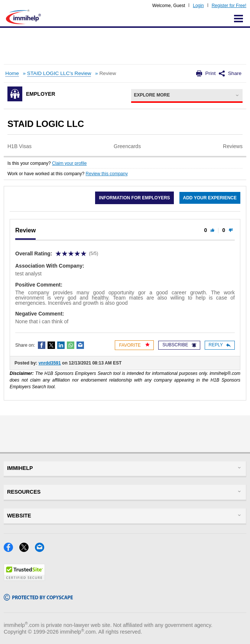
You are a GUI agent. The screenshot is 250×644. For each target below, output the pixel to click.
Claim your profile (69, 163)
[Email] (42, 550)
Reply (220, 345)
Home (12, 73)
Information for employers (134, 198)
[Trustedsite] (24, 578)
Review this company (107, 174)
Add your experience (210, 198)
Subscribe (179, 345)
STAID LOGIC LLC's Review (59, 73)
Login (198, 6)
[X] (27, 550)
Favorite (134, 345)
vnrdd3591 (50, 363)
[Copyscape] (38, 598)
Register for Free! (229, 6)
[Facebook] (12, 550)
